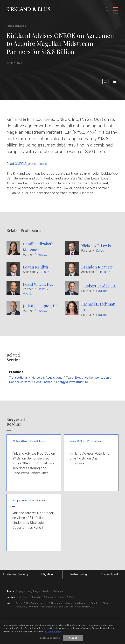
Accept (73, 638)
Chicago (56, 603)
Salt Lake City (66, 607)
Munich (62, 597)
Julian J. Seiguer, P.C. (41, 306)
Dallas (100, 251)
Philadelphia (49, 607)
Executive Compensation (92, 378)
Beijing (20, 591)
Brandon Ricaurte (97, 267)
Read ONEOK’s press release (27, 164)
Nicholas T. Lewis (96, 246)
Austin (45, 272)
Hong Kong (32, 591)
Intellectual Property (16, 574)
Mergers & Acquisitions (47, 378)
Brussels (24, 597)
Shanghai (58, 591)
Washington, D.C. (86, 607)
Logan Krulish (35, 267)
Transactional (18, 378)
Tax (69, 378)
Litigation (47, 574)
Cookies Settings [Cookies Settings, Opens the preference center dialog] (50, 638)
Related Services (14, 357)
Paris (72, 597)
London (50, 597)
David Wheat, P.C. (38, 284)
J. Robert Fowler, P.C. (99, 286)
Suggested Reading (16, 422)
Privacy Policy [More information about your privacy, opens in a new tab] (53, 632)
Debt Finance (43, 382)
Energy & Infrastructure (72, 382)
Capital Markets (20, 382)
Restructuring (78, 574)
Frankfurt (37, 597)
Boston (44, 603)
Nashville (20, 607)
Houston (44, 255)
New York (34, 607)
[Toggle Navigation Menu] (116, 10)
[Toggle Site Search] (107, 10)
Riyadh (45, 591)
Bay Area (31, 603)
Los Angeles (93, 603)
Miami (106, 603)
